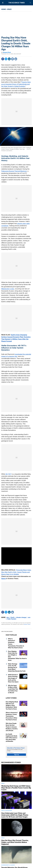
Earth (12, 617)
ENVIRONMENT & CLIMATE (8, 865)
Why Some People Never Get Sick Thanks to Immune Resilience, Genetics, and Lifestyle (12, 727)
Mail (16, 59)
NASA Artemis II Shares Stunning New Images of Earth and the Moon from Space (13, 678)
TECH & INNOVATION (7, 811)
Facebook (3, 59)
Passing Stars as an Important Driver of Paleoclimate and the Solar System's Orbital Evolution (16, 84)
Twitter (6, 59)
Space (4, 579)
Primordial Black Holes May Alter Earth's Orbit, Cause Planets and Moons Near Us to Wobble (16, 572)
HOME (4, 9)
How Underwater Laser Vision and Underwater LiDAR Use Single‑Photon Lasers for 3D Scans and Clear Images (15, 815)
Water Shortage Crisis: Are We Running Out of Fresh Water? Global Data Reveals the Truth (17, 667)
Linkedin (9, 59)
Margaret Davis (7, 52)
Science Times (27, 624)
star (8, 617)
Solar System (12, 619)
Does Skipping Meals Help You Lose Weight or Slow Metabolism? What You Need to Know (12, 705)
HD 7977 (8, 474)
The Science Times (17, 3)
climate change (21, 617)
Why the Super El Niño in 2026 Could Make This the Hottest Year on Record (13, 689)
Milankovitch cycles (8, 289)
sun (29, 617)
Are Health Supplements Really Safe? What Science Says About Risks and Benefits (11, 738)
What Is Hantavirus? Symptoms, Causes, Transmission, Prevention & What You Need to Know (12, 716)
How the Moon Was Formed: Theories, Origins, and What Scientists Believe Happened (15, 842)
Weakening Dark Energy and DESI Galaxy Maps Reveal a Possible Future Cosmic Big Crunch (16, 788)
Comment (12, 59)
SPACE (9, 9)
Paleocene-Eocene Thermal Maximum (14, 171)
